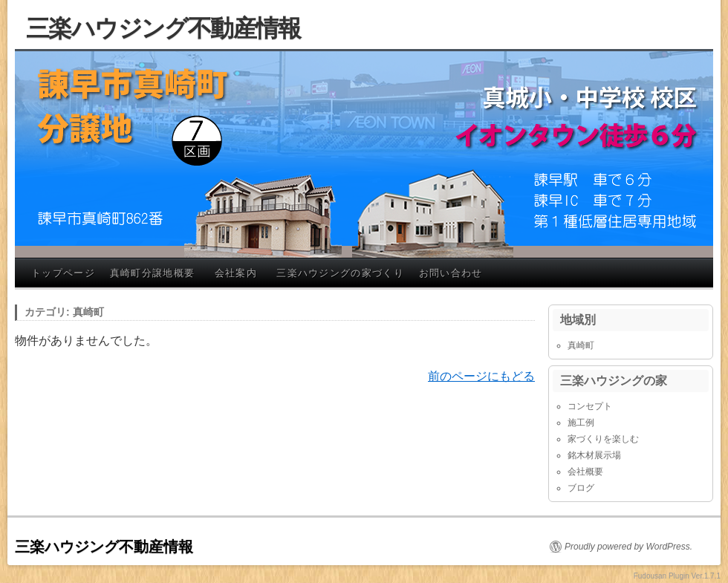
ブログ (581, 488)
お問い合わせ (451, 273)
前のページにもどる (481, 376)
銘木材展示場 (594, 455)
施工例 (581, 423)
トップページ (63, 273)
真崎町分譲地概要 (152, 273)
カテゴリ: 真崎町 (64, 312)
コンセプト (590, 406)
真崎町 (581, 345)
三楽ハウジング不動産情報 (163, 28)
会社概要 (585, 472)
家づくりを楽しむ (603, 439)
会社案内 (236, 273)
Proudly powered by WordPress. (628, 547)
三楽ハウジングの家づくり (340, 273)
